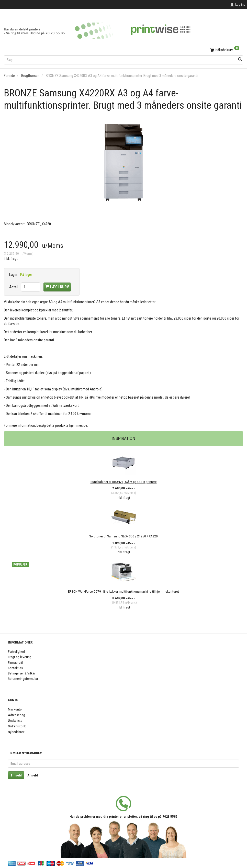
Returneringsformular (23, 679)
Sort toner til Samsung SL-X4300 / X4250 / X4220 (123, 536)
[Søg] (240, 60)
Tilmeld (16, 775)
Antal (14, 287)
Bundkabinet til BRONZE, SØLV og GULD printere (124, 482)
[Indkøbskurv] (123, 50)
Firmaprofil (15, 662)
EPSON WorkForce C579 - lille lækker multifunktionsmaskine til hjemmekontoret (123, 591)
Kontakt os (15, 668)
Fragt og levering (20, 657)
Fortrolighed (16, 651)
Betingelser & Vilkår (22, 673)
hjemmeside (78, 425)
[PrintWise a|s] (97, 29)
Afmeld (33, 775)
